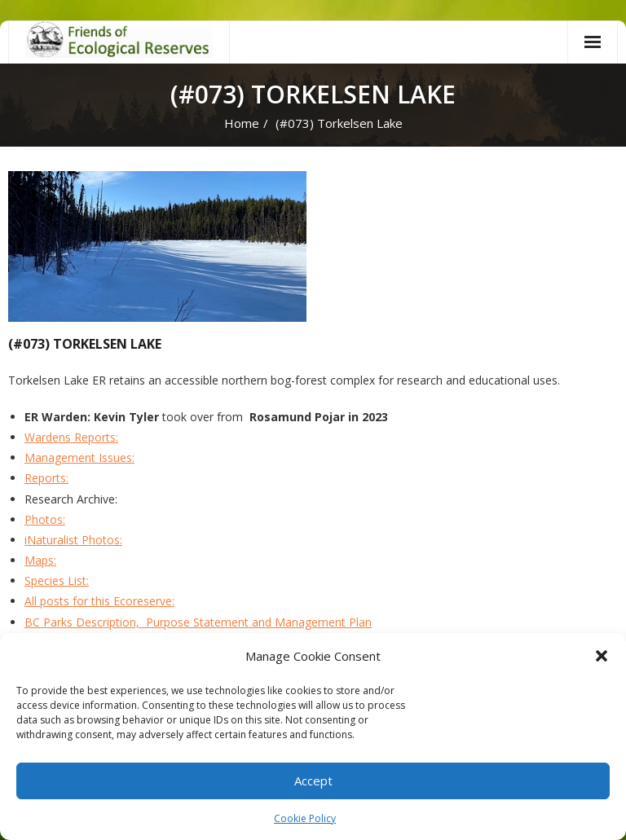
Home (242, 123)
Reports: (46, 478)
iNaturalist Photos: (73, 540)
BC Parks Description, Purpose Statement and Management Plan (198, 622)
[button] (602, 656)
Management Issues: (79, 457)
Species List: (57, 581)
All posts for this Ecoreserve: (99, 601)
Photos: (45, 519)
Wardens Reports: (71, 437)
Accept (313, 781)
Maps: (40, 560)
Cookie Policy (305, 818)
